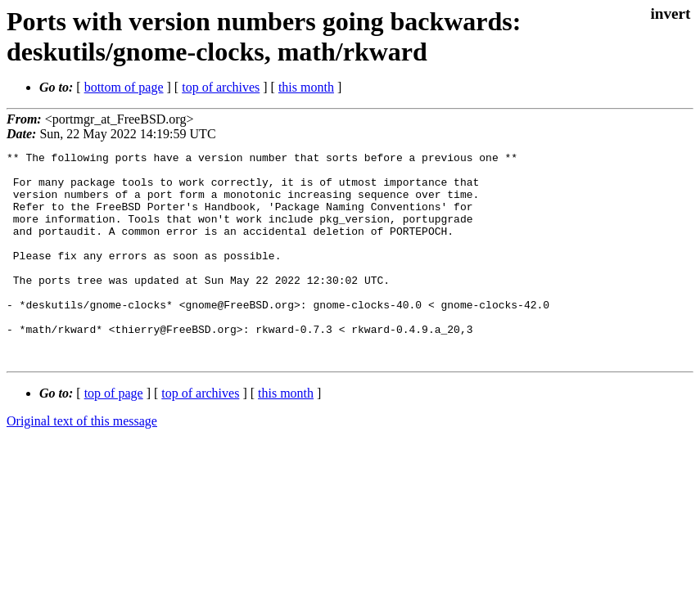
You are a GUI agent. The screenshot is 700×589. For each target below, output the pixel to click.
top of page (114, 435)
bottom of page (124, 87)
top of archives (221, 87)
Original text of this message (82, 463)
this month (306, 87)
